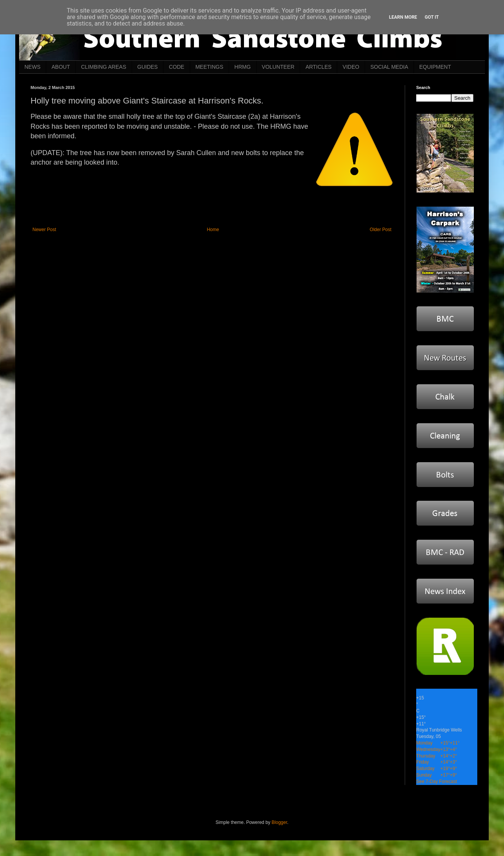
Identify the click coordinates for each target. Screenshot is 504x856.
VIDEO (351, 67)
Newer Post (44, 230)
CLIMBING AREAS (103, 67)
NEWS (32, 67)
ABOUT (61, 67)
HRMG (243, 67)
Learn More (403, 17)
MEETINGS (209, 67)
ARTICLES (318, 67)
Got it (432, 17)
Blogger (279, 822)
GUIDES (148, 67)
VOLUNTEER (278, 67)
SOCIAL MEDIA (389, 67)
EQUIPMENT (435, 67)
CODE (176, 67)
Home (213, 230)
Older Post (380, 230)
